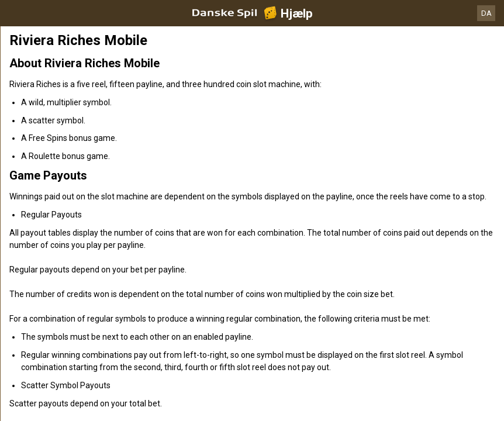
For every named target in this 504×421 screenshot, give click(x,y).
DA (486, 13)
